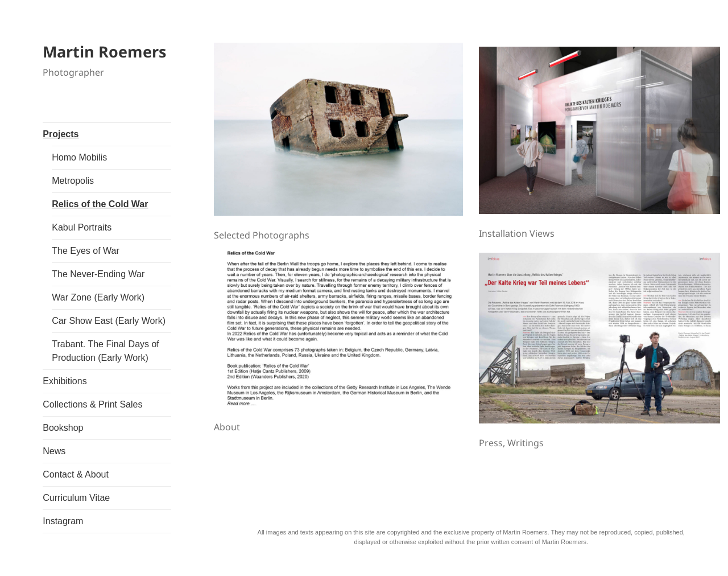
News (54, 451)
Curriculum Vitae (76, 498)
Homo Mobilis (79, 157)
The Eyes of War (86, 251)
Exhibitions (65, 381)
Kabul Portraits (82, 227)
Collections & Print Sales (92, 404)
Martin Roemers (104, 52)
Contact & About (76, 474)
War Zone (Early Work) (98, 297)
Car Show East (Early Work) (109, 321)
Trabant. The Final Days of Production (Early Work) (106, 351)
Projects (61, 134)
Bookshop (63, 428)
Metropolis (73, 181)
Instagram (63, 521)
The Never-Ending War (98, 274)
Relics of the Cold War (100, 204)
